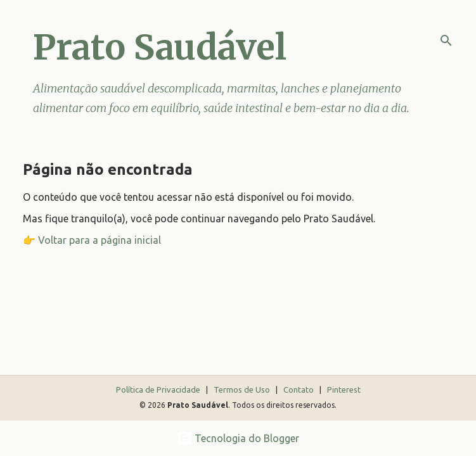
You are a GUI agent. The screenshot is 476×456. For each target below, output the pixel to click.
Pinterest (344, 389)
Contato (299, 389)
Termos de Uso (243, 389)
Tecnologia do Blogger (238, 438)
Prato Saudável (160, 47)
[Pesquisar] (446, 41)
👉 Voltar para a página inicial (92, 240)
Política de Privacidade (159, 389)
